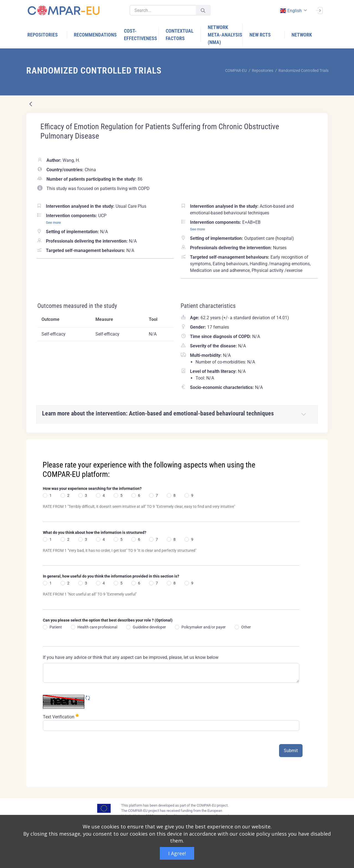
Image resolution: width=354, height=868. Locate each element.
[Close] (320, 444)
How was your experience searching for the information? (92, 488)
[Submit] (203, 10)
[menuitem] (47, 35)
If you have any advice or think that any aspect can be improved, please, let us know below (131, 657)
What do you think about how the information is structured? (95, 532)
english (291, 11)
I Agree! (177, 853)
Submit (291, 751)
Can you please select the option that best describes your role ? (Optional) (108, 620)
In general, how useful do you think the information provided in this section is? (111, 576)
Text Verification (61, 716)
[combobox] (293, 11)
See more (53, 223)
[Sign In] (319, 10)
